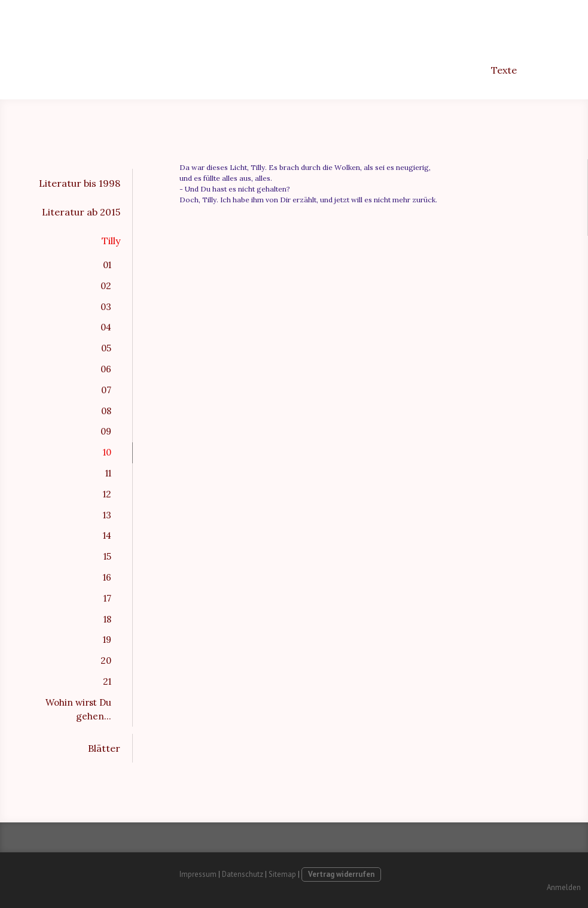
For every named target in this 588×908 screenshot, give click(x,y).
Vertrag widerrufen (341, 874)
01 (107, 265)
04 (106, 327)
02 (106, 286)
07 (106, 390)
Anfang (355, 70)
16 (107, 577)
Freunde (454, 70)
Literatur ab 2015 (81, 212)
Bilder (403, 70)
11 (108, 473)
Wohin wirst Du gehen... (78, 709)
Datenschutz (243, 874)
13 (107, 515)
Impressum (198, 874)
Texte (504, 70)
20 (106, 660)
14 (107, 535)
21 (107, 681)
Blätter (104, 748)
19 (107, 640)
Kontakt (553, 70)
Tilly (111, 241)
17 (107, 598)
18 (107, 619)
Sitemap (282, 874)
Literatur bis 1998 (80, 183)
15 (107, 556)
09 (106, 431)
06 (106, 369)
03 (106, 307)
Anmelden (564, 887)
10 (107, 452)
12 (107, 494)
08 (106, 411)
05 (106, 348)
